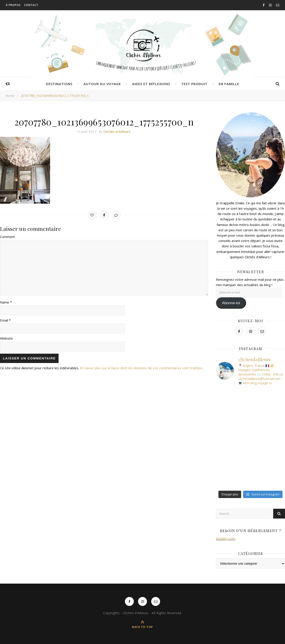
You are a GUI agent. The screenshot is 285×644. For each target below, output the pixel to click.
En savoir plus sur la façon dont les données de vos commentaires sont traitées (141, 368)
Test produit (194, 84)
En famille (229, 84)
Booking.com (226, 538)
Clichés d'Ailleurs (117, 131)
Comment (7, 237)
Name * (6, 302)
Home (10, 96)
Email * (5, 320)
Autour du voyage (102, 84)
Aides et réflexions (151, 84)
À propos (13, 5)
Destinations (59, 84)
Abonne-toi (231, 303)
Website (6, 338)
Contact (31, 5)
